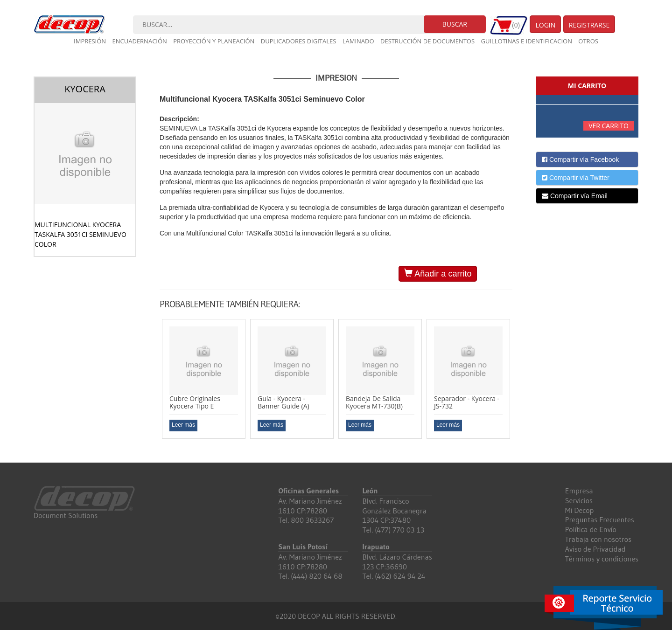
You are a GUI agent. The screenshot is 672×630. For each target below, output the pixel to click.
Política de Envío (591, 529)
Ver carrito (609, 126)
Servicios (579, 500)
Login (545, 25)
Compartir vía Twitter (576, 178)
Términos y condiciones (602, 559)
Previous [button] (153, 386)
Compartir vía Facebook (580, 159)
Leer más (183, 425)
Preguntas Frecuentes (600, 519)
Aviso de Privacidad (595, 549)
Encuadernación (140, 41)
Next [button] (519, 386)
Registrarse (589, 25)
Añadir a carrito (438, 273)
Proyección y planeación (214, 41)
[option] (204, 379)
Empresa (579, 491)
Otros (588, 41)
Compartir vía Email (575, 196)
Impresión (90, 41)
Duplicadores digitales (299, 41)
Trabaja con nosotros (598, 539)
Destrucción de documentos (427, 41)
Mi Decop (580, 510)
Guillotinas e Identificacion (526, 41)
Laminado (358, 41)
